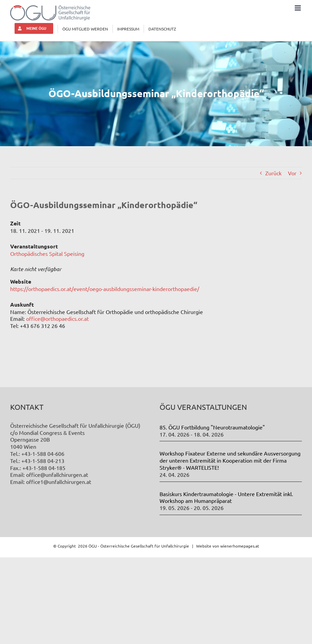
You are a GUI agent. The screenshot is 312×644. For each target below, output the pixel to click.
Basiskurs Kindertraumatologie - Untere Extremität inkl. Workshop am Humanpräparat (226, 497)
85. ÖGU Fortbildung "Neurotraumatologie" (212, 427)
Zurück (273, 173)
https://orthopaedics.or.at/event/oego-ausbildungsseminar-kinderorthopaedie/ (105, 289)
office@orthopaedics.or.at (57, 318)
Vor (292, 173)
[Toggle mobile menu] (298, 8)
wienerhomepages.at (240, 546)
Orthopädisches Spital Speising (47, 253)
